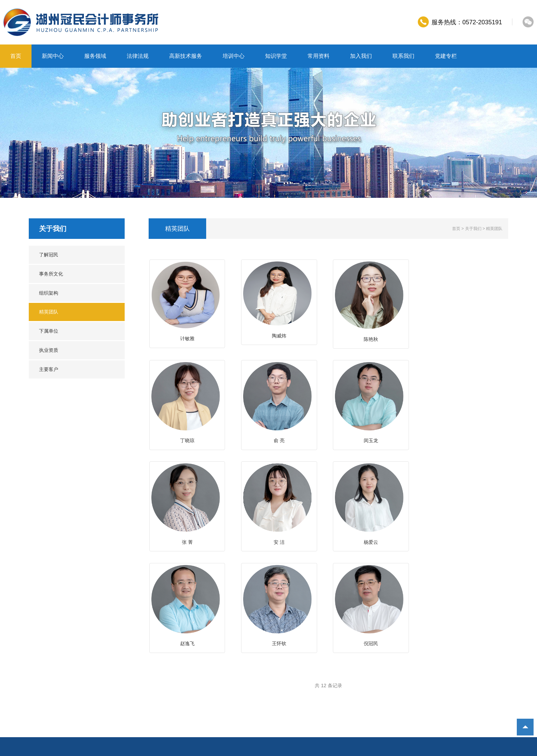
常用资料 (319, 56)
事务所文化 (51, 274)
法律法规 (138, 56)
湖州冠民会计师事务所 (100, 715)
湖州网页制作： (220, 715)
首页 (16, 56)
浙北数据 (246, 715)
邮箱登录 (188, 715)
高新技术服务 (186, 56)
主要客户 (49, 369)
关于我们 (473, 229)
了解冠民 (49, 255)
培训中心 (234, 56)
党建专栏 (446, 56)
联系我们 (403, 56)
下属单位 (49, 331)
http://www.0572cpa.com (69, 705)
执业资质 (49, 350)
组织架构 (49, 293)
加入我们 (361, 56)
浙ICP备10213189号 (151, 715)
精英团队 (49, 312)
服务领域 (95, 56)
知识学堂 (276, 56)
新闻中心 (53, 56)
